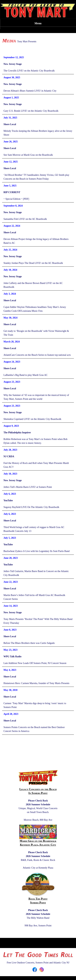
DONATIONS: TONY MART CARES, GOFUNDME (38, 46)
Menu (38, 23)
